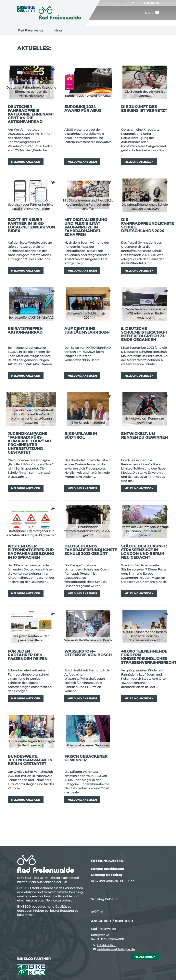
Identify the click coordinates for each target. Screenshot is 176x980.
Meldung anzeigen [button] (26, 162)
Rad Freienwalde (31, 30)
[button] (152, 13)
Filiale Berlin (151, 3)
